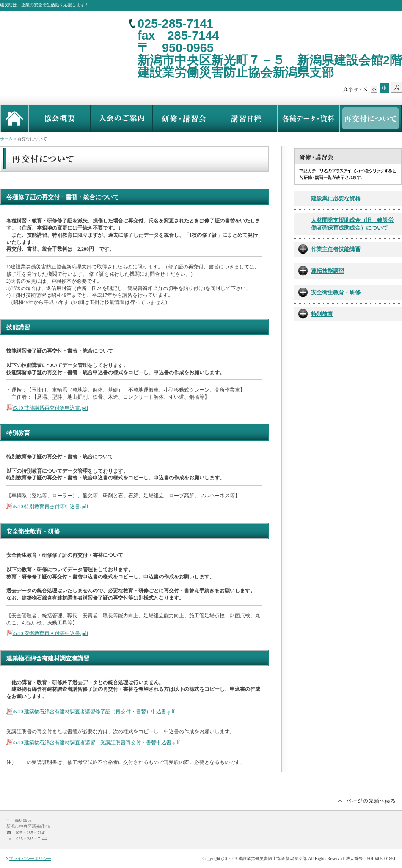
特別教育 (322, 314)
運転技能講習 (328, 271)
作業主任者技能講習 (336, 249)
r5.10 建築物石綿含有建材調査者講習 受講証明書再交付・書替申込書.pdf (96, 742)
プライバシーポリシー (30, 858)
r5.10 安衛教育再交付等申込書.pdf (51, 633)
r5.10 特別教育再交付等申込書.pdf (51, 507)
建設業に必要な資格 (336, 199)
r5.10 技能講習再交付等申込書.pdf (51, 408)
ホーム (6, 139)
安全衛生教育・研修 (336, 293)
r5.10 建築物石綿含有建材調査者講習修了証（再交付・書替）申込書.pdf (94, 712)
